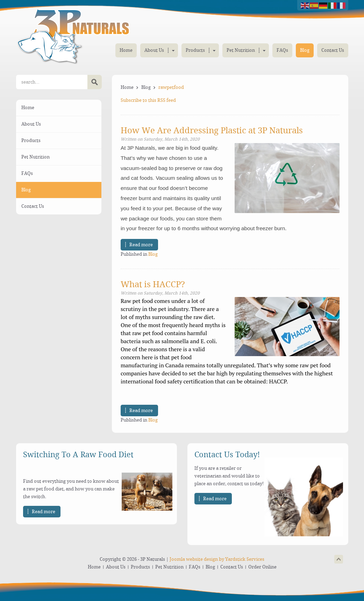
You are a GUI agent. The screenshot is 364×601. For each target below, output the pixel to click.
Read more (141, 245)
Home (127, 87)
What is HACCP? (153, 284)
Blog (146, 87)
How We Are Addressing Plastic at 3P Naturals (212, 130)
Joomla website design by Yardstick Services (217, 559)
